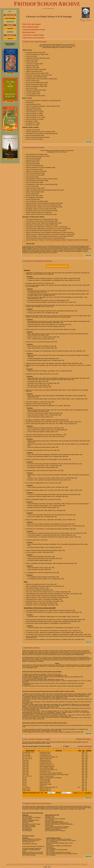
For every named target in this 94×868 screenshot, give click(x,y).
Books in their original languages (32, 24)
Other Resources (76, 864)
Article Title (59, 751)
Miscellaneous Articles (29, 32)
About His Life (40, 864)
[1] (72, 653)
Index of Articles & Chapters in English (33, 35)
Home (8, 864)
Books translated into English (31, 27)
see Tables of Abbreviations (85, 746)
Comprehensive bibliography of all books (34, 30)
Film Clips (58, 864)
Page (80, 751)
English (49, 9)
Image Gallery (50, 864)
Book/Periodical (30, 751)
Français (45, 9)
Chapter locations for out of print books (34, 38)
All (90, 748)
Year (83, 751)
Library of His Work (17, 864)
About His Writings (29, 864)
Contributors (66, 864)
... (83, 793)
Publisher (89, 751)
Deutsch (53, 9)
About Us (85, 864)
